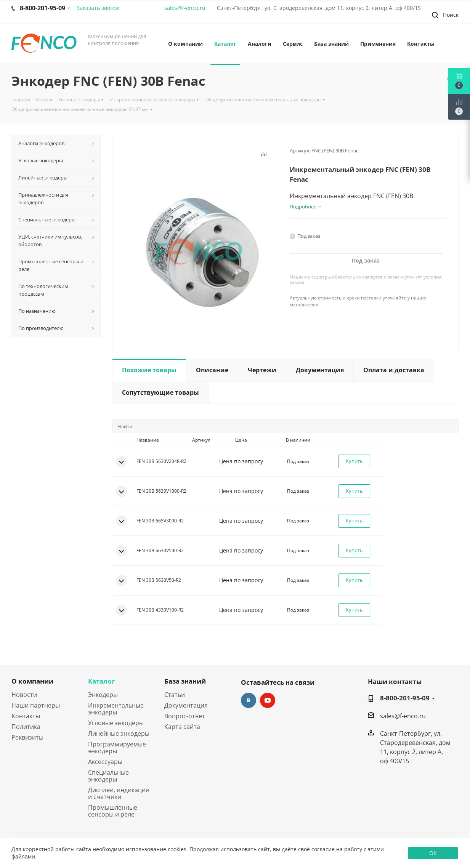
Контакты (26, 716)
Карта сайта (182, 727)
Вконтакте (249, 700)
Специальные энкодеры (108, 776)
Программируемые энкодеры (117, 748)
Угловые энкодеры (116, 723)
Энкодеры (103, 695)
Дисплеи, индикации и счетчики (119, 793)
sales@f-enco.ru (185, 8)
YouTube (268, 700)
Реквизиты (27, 737)
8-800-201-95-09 (405, 698)
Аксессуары (105, 762)
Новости (24, 695)
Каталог (101, 681)
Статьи (175, 695)
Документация (186, 705)
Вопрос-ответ (185, 716)
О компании (32, 681)
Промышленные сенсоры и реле (113, 811)
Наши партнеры (36, 705)
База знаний (185, 681)
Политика (26, 727)
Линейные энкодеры (119, 733)
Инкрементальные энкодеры (116, 709)
